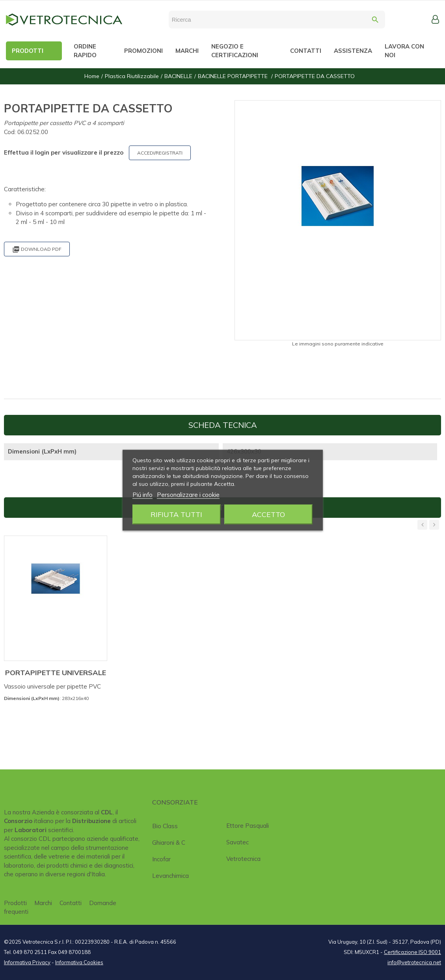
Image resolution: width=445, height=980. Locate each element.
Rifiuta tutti (176, 514)
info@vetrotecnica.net (414, 962)
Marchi (43, 903)
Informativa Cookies (79, 962)
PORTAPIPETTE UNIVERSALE (56, 673)
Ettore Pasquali (248, 826)
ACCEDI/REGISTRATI (160, 153)
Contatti (71, 903)
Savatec (237, 842)
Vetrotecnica (243, 859)
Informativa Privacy (27, 962)
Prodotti (15, 903)
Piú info (142, 494)
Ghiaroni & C (169, 843)
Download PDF (37, 249)
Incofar (161, 859)
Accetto (268, 514)
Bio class (165, 826)
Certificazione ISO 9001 (412, 952)
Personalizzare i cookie (188, 494)
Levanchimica (170, 876)
